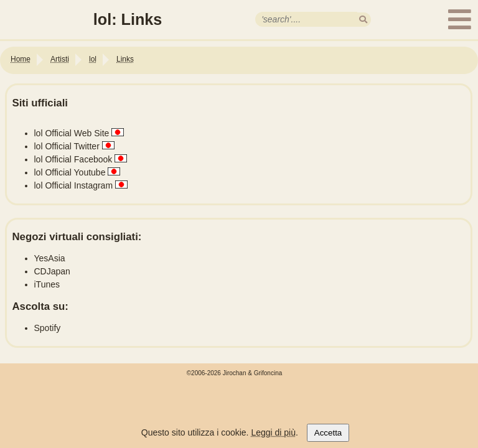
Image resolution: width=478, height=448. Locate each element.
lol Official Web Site (72, 133)
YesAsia (50, 258)
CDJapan (52, 271)
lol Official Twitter (67, 146)
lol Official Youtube (70, 172)
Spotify (48, 328)
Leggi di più (273, 432)
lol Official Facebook (73, 159)
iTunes (47, 284)
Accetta (328, 433)
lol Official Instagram (74, 185)
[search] (363, 20)
